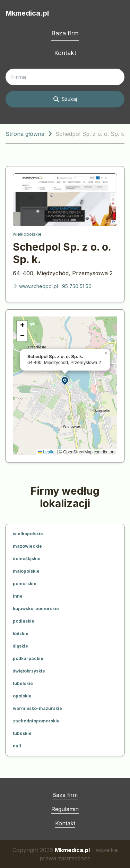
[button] (65, 380)
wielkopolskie (27, 234)
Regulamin (65, 809)
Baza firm (65, 33)
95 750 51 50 (77, 286)
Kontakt (65, 53)
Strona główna (25, 134)
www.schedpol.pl (35, 286)
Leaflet (47, 452)
